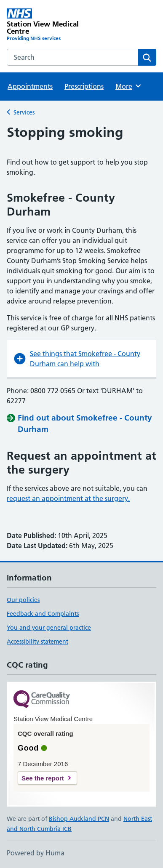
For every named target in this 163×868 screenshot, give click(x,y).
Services (24, 112)
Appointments (30, 86)
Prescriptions (84, 86)
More (129, 86)
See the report (43, 778)
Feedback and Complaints (43, 614)
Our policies (23, 600)
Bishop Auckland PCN (79, 819)
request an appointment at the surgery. (68, 498)
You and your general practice (49, 628)
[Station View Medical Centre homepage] (44, 25)
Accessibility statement (37, 642)
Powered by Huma (36, 853)
